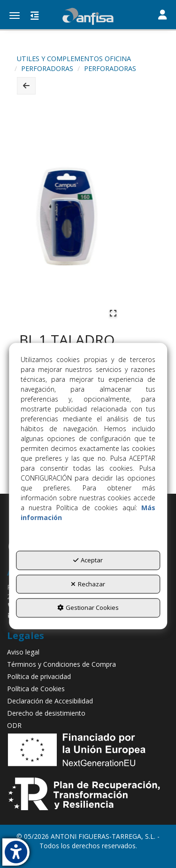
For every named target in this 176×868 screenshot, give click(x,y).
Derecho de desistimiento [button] (46, 713)
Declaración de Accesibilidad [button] (50, 701)
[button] (88, 16)
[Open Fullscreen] (113, 313)
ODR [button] (14, 725)
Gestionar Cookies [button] (88, 608)
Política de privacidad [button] (39, 676)
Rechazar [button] (88, 584)
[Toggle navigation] (162, 16)
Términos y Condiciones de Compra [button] (61, 664)
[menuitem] (88, 652)
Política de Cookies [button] (36, 689)
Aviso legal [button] (23, 652)
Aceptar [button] (88, 560)
